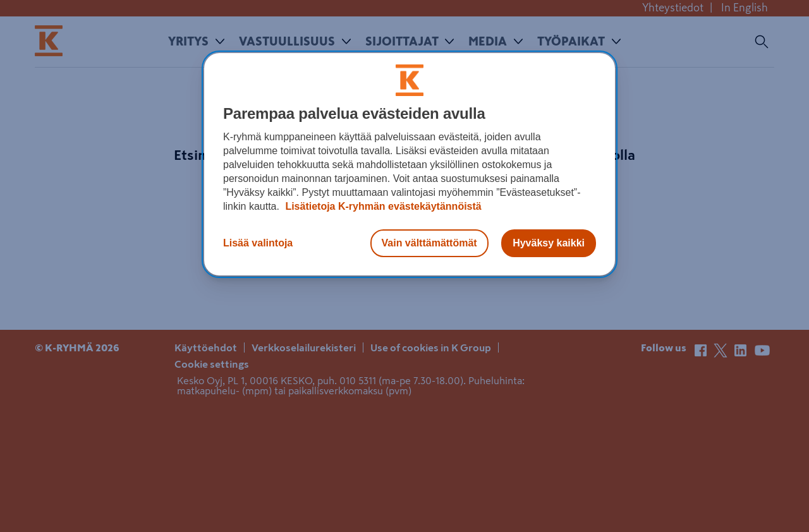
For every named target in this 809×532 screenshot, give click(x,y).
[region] (410, 164)
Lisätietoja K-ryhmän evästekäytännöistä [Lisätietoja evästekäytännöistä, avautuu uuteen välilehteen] (382, 206)
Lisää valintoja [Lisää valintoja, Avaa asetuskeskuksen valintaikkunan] (258, 243)
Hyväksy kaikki (549, 243)
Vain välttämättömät (429, 243)
